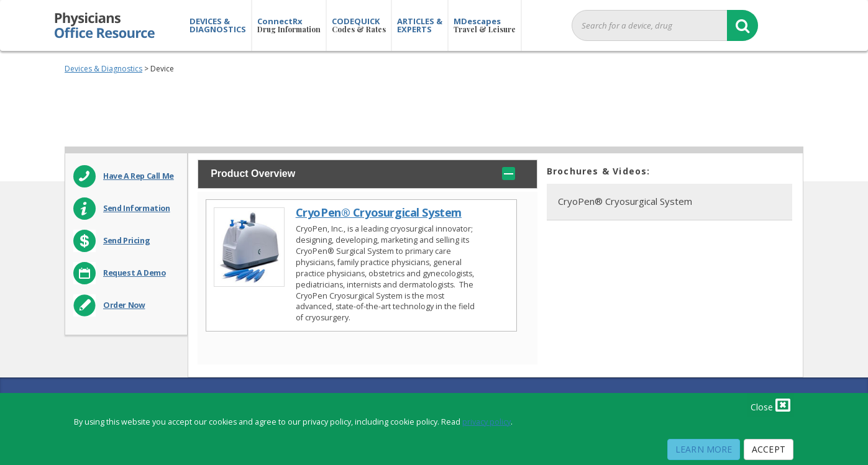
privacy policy (487, 422)
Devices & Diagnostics (103, 69)
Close (770, 405)
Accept (769, 449)
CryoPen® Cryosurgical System (379, 213)
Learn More (704, 449)
